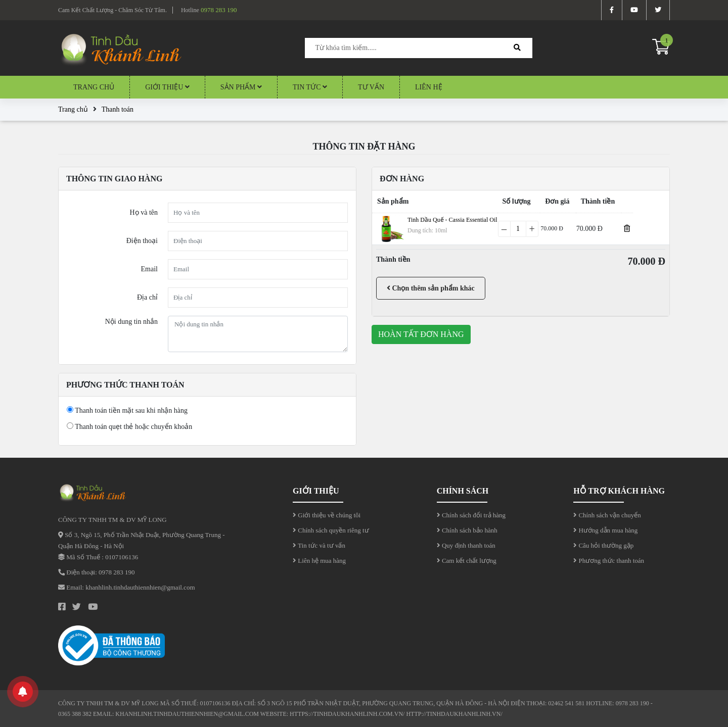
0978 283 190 (219, 10)
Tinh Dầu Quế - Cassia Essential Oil (452, 220)
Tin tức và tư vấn (319, 545)
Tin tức (310, 87)
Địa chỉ (147, 297)
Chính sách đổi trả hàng (471, 515)
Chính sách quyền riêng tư (331, 530)
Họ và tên (144, 212)
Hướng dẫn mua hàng (605, 530)
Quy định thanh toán (466, 545)
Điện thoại (142, 241)
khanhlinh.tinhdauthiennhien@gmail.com (140, 587)
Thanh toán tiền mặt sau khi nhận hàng (127, 410)
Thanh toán (118, 109)
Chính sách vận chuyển (607, 515)
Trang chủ (94, 87)
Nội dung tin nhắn (131, 322)
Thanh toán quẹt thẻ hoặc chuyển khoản (129, 426)
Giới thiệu (167, 87)
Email (149, 269)
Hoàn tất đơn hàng (421, 334)
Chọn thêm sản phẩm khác (431, 288)
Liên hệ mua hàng (319, 561)
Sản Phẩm (241, 87)
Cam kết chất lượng (467, 561)
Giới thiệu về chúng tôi (327, 515)
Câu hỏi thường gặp (603, 545)
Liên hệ (429, 87)
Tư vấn (371, 87)
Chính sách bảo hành (467, 530)
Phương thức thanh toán (609, 561)
